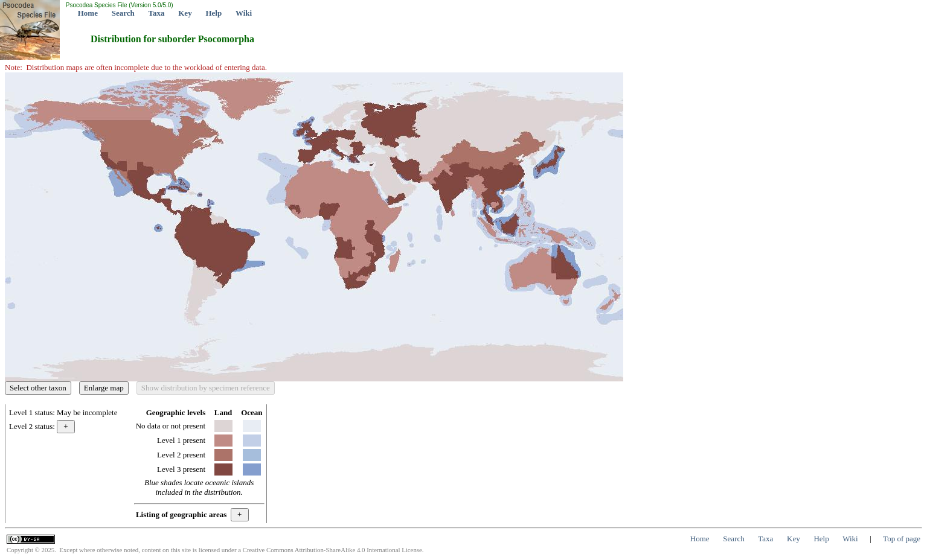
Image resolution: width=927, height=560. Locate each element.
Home (88, 13)
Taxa (157, 13)
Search (123, 13)
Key (185, 13)
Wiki (244, 13)
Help (213, 13)
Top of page (902, 539)
